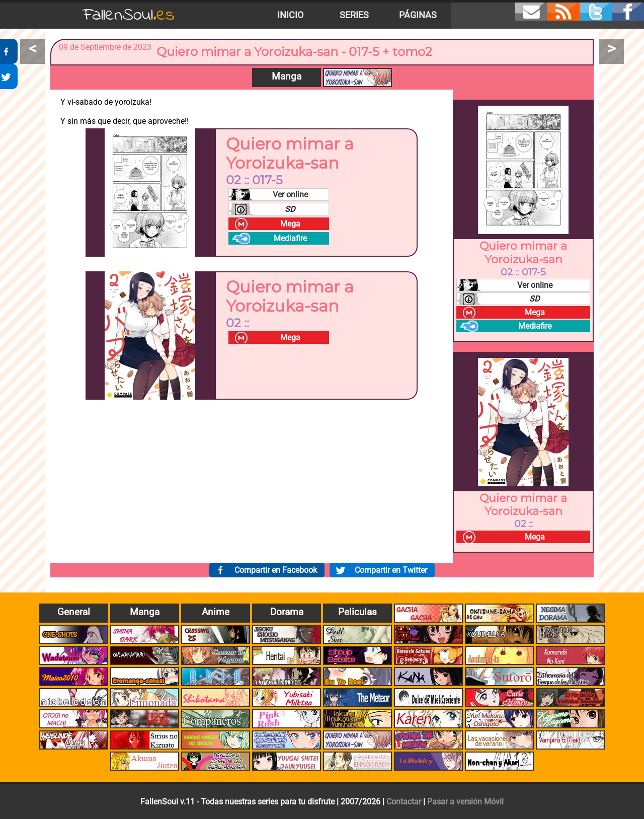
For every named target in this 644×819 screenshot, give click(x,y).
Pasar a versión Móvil (465, 802)
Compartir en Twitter (391, 570)
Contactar (404, 802)
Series (354, 15)
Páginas (418, 15)
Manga (287, 76)
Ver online (290, 195)
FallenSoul (129, 15)
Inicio (290, 15)
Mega (290, 224)
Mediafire (290, 238)
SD (290, 209)
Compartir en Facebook (276, 570)
